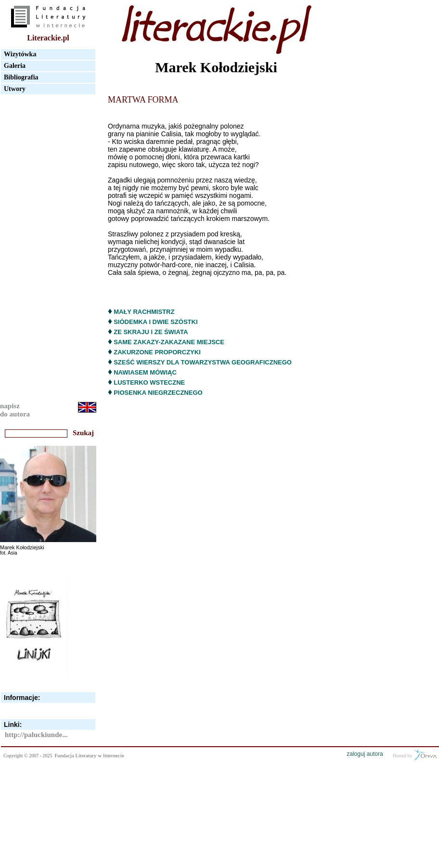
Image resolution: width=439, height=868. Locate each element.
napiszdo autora (15, 410)
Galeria (15, 66)
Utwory (15, 89)
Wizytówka (20, 54)
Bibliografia (21, 77)
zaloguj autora (365, 754)
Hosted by (415, 755)
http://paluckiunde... (36, 735)
